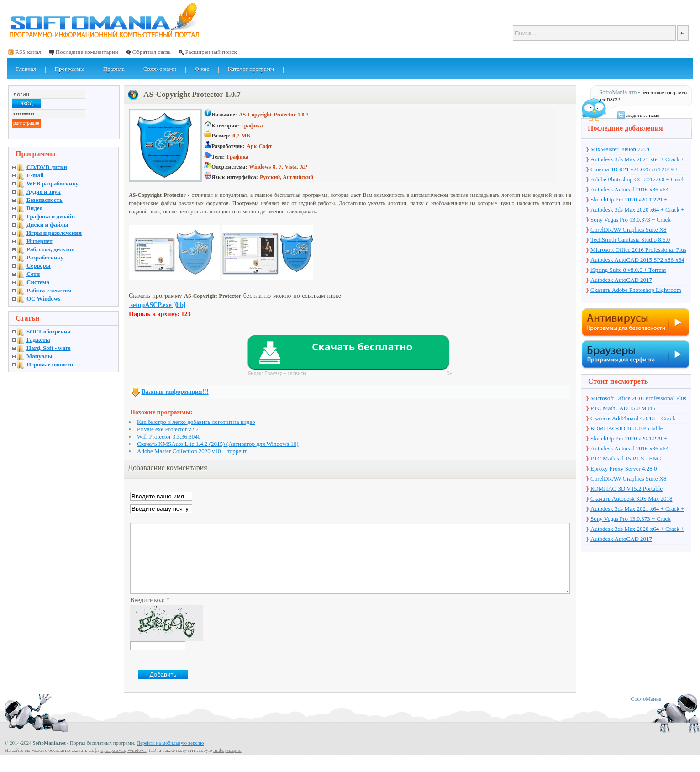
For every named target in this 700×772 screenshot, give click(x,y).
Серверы (39, 266)
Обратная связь (152, 52)
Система (38, 282)
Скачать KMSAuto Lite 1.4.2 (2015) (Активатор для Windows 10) (218, 444)
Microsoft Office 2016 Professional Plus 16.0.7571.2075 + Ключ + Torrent (638, 250)
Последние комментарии (87, 52)
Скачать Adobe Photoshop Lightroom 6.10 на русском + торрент (636, 291)
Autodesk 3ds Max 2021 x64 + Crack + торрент (637, 160)
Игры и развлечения (54, 233)
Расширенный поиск (211, 52)
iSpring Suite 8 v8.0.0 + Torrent (628, 270)
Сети (33, 274)
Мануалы (39, 356)
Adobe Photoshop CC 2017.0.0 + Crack (638, 179)
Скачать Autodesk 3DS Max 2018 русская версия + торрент (631, 499)
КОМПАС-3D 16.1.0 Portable (627, 428)
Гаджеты (38, 340)
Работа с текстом (49, 290)
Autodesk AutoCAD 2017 (621, 280)
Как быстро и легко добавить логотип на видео (196, 422)
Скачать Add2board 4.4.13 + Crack (633, 418)
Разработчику (45, 257)
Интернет (39, 241)
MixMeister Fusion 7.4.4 (620, 149)
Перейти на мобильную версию (170, 756)
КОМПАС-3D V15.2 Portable (626, 489)
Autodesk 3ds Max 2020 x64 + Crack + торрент (637, 210)
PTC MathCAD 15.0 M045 (623, 408)
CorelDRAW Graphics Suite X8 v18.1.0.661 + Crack (629, 230)
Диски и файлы (47, 225)
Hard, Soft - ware (49, 348)
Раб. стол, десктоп (51, 249)
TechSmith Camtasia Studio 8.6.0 (630, 240)
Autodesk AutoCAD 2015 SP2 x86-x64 (637, 260)
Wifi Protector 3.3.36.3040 (169, 436)
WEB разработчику (53, 183)
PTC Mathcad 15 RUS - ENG (626, 458)
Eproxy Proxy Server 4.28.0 (624, 468)
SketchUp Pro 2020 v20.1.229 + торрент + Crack (629, 200)
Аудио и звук (44, 192)
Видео (34, 208)
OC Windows (43, 299)
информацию (227, 764)
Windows (137, 764)
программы (113, 764)
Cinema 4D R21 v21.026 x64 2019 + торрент (634, 170)
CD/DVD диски (47, 167)
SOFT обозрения (49, 331)
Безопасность (45, 200)
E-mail (35, 175)
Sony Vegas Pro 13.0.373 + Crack (631, 219)
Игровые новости (50, 364)
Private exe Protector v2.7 (168, 429)
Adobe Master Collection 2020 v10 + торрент (192, 451)
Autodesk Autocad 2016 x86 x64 (629, 189)
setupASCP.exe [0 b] (157, 305)
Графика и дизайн (51, 216)
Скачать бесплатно (362, 346)
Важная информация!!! (175, 392)
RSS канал (28, 52)
